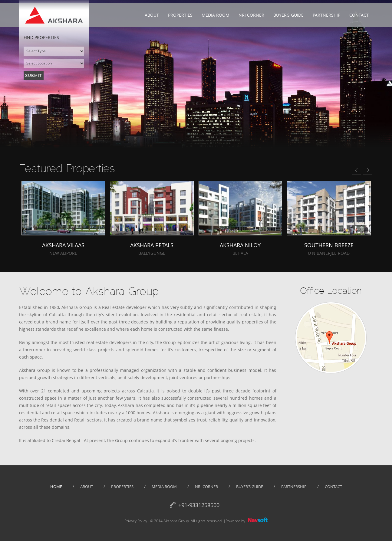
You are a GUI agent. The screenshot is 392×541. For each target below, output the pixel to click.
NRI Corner (251, 15)
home (56, 487)
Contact (359, 15)
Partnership (326, 15)
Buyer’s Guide (288, 15)
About (152, 15)
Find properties (41, 37)
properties (122, 487)
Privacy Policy (136, 521)
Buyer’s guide (250, 487)
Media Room (216, 15)
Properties (180, 15)
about (87, 487)
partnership (294, 487)
